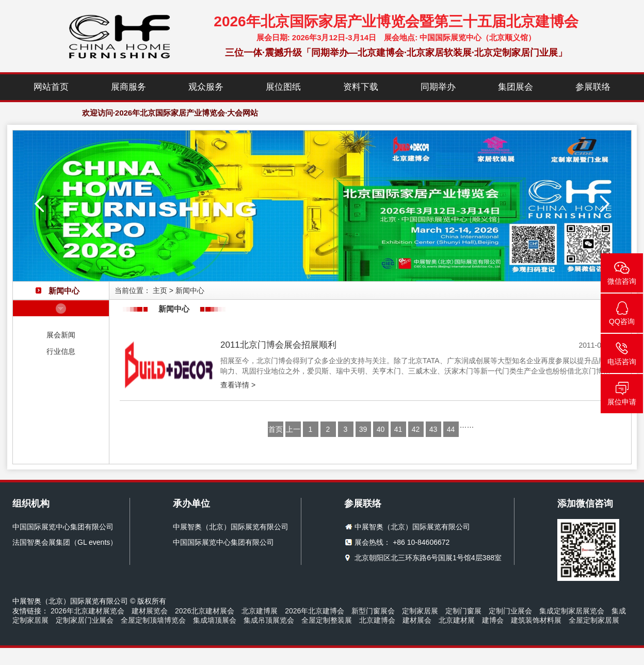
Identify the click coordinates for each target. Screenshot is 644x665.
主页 (160, 290)
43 (433, 429)
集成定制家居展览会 (572, 611)
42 (416, 429)
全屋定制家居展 (594, 620)
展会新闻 (61, 335)
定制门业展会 (510, 611)
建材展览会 (150, 611)
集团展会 (516, 87)
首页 (276, 429)
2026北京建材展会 (205, 611)
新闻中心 (190, 290)
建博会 (493, 620)
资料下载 (361, 87)
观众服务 (206, 87)
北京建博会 (377, 620)
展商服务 (128, 87)
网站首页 (51, 87)
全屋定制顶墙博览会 (153, 620)
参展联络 (593, 87)
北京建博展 (260, 611)
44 (451, 429)
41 (398, 429)
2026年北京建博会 (315, 611)
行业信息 (61, 351)
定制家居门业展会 (85, 620)
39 (363, 429)
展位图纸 (283, 87)
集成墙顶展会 (215, 620)
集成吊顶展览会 (269, 620)
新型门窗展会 (373, 611)
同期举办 (438, 87)
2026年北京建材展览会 (87, 611)
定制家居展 (420, 611)
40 (381, 429)
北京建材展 (457, 620)
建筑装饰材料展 (536, 620)
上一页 (293, 431)
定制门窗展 (463, 611)
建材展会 (417, 620)
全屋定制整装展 (327, 620)
